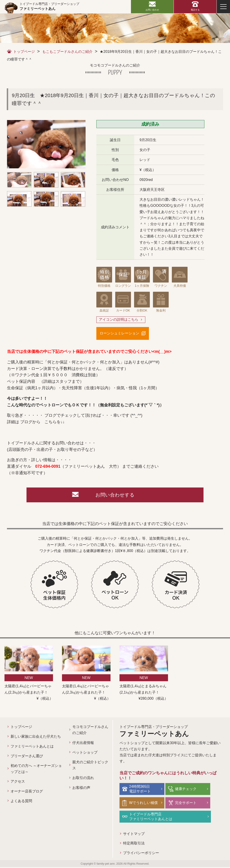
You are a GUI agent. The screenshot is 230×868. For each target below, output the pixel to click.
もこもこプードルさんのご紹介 (67, 52)
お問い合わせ (152, 10)
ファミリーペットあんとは (32, 747)
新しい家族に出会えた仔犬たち (36, 738)
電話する (195, 10)
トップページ (24, 52)
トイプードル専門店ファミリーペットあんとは (151, 817)
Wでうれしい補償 (144, 803)
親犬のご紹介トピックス (90, 766)
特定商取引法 (134, 844)
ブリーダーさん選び (27, 757)
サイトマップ (134, 834)
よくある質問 (21, 802)
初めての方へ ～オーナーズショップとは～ (36, 770)
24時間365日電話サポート (140, 790)
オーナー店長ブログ (27, 792)
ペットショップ (85, 753)
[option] (46, 144)
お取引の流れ (83, 779)
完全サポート (185, 803)
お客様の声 (81, 789)
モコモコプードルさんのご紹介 (90, 731)
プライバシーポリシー (141, 854)
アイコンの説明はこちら (119, 320)
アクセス (18, 782)
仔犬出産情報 (83, 744)
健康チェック (185, 790)
